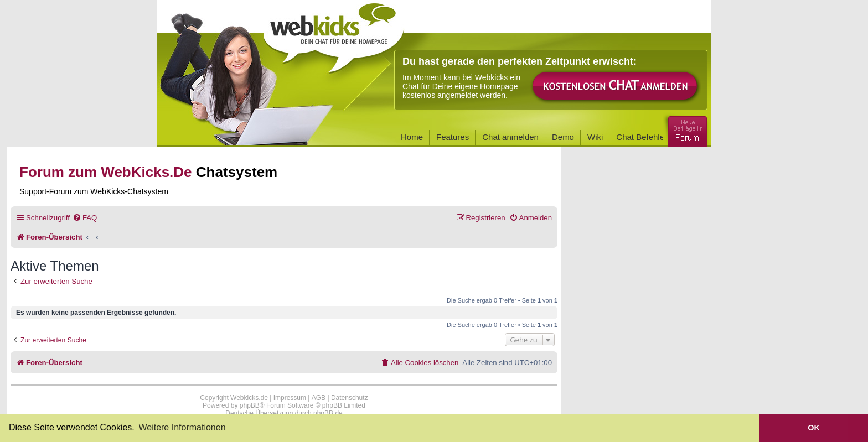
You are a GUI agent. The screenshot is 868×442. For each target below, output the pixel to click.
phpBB (250, 405)
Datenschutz (350, 398)
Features (453, 137)
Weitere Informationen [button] (182, 427)
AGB (319, 398)
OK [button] (814, 428)
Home (412, 137)
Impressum (290, 398)
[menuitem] (85, 218)
